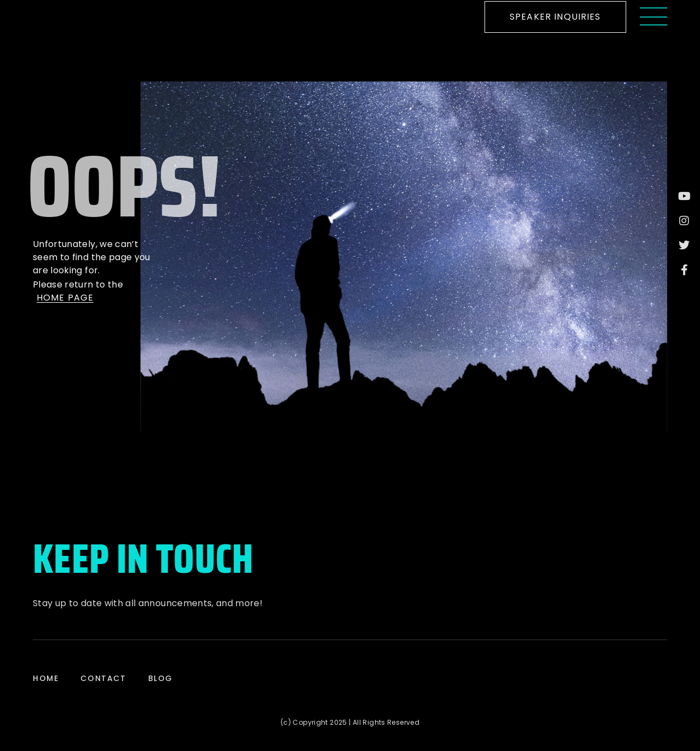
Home (46, 678)
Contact (103, 678)
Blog (161, 678)
